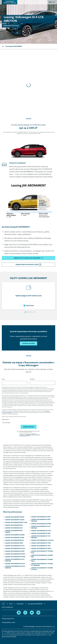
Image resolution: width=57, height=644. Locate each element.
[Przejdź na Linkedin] (19, 613)
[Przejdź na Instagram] (25, 613)
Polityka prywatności (31, 435)
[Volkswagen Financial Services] (10, 2)
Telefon (32, 379)
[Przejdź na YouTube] (32, 613)
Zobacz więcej (5, 420)
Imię (4, 379)
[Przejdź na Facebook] (38, 613)
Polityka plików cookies (9, 622)
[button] (25, 312)
